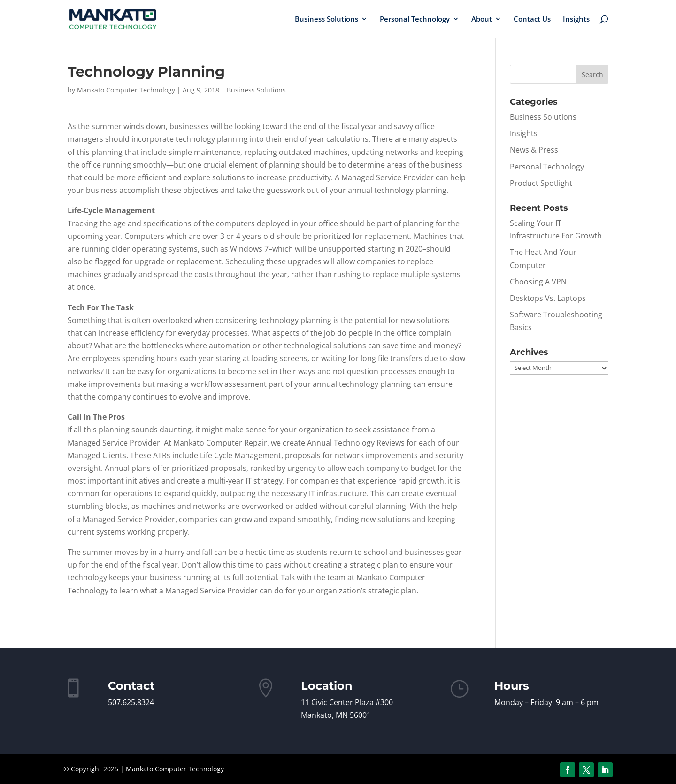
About (482, 19)
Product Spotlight (541, 183)
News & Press (534, 150)
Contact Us (532, 19)
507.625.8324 (131, 702)
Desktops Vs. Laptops (548, 298)
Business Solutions (326, 19)
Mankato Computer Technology (126, 90)
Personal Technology (415, 19)
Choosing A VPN (538, 282)
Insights (576, 19)
